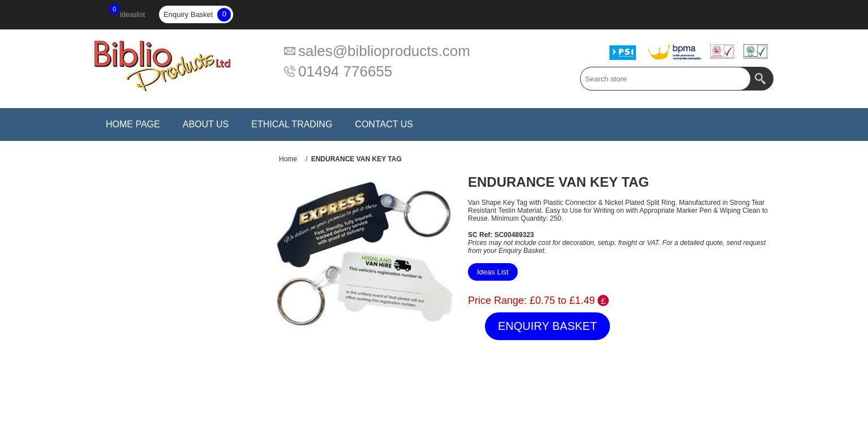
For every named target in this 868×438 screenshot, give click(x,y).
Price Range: (497, 300)
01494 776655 (345, 71)
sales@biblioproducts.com (384, 51)
